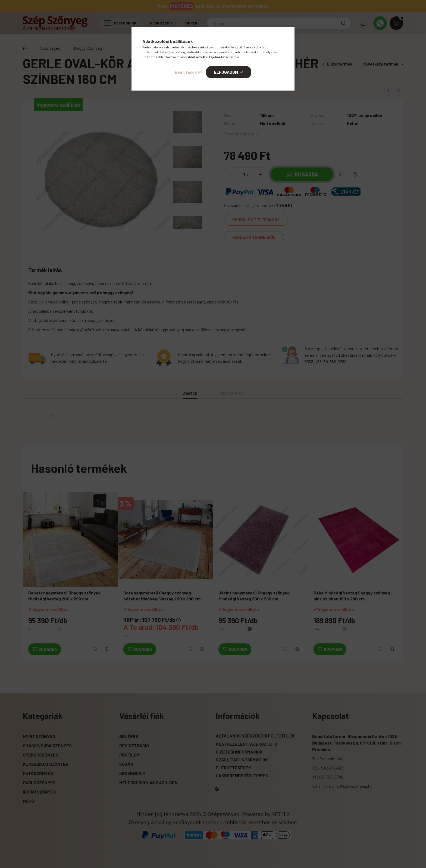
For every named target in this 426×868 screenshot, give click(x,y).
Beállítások (186, 72)
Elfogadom (226, 72)
